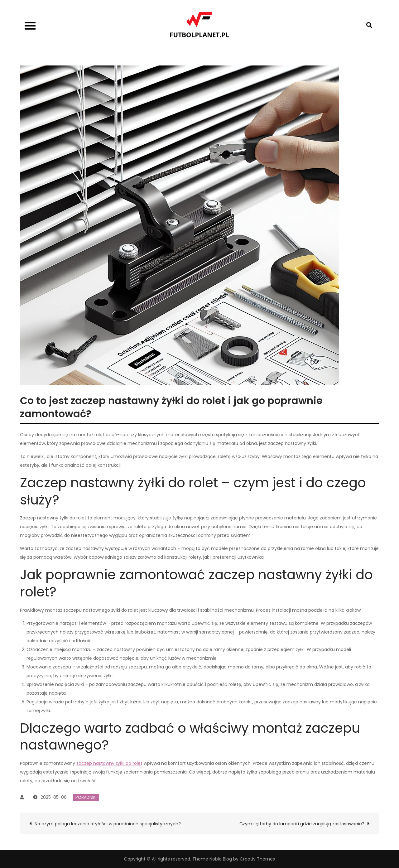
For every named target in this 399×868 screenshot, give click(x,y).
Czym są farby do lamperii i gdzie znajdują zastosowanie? (302, 824)
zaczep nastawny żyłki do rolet (109, 763)
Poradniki (86, 797)
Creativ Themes (257, 859)
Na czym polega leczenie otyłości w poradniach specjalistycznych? (108, 824)
